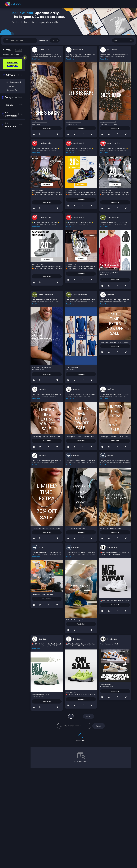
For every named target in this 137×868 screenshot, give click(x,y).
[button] (123, 40)
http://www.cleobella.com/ (40, 122)
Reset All (19, 50)
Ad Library (16, 4)
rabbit (76, 456)
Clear (20, 75)
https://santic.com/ (37, 190)
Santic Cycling (45, 143)
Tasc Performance (115, 217)
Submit (99, 726)
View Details (47, 128)
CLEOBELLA (44, 50)
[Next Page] (89, 716)
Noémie (111, 295)
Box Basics (112, 547)
